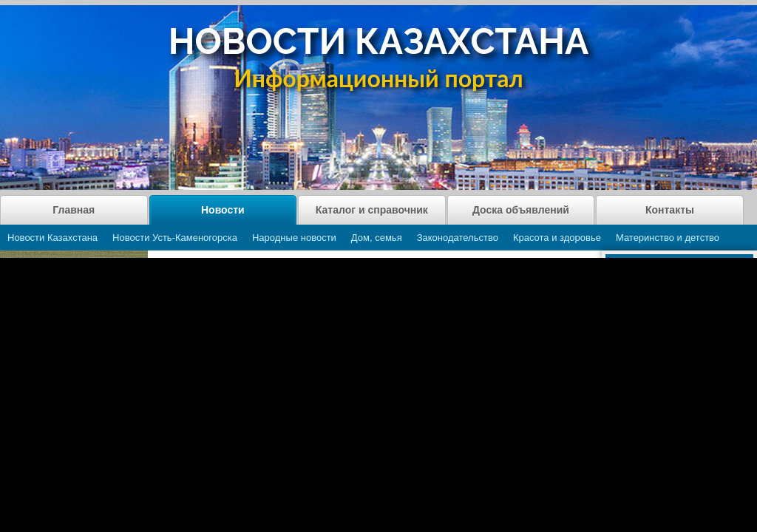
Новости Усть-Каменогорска (175, 238)
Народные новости (294, 238)
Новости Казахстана (52, 238)
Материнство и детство (668, 238)
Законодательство (458, 238)
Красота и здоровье (557, 238)
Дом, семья (377, 238)
